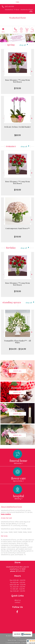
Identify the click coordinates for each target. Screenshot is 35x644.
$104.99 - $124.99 (17, 349)
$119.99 (17, 88)
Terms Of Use (12, 640)
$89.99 (18, 135)
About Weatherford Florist (11, 507)
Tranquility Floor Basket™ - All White (18, 342)
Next (32, 71)
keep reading (6, 514)
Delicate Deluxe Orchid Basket (17, 127)
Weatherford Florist (17, 18)
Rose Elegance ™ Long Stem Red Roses (18, 81)
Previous (3, 71)
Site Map (25, 643)
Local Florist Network (14, 643)
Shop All (23, 45)
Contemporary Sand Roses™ (18, 228)
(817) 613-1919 (9, 7)
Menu (3, 32)
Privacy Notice (23, 640)
